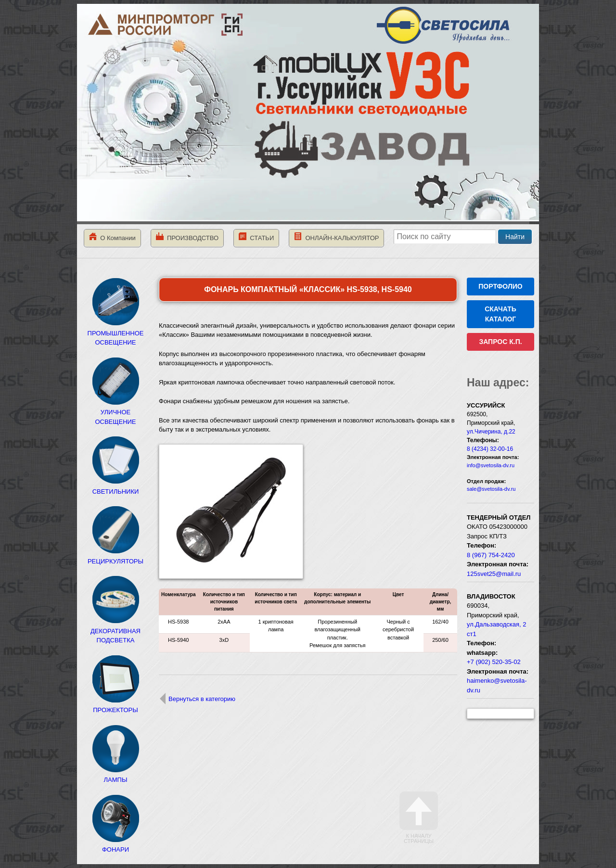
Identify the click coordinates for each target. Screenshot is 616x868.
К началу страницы (419, 818)
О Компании (112, 237)
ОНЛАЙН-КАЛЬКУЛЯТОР (336, 237)
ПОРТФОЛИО (500, 286)
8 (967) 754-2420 (491, 555)
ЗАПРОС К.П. (500, 342)
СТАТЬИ (256, 237)
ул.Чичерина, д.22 (491, 432)
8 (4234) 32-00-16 (490, 449)
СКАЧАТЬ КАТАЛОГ (500, 314)
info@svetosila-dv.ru (491, 465)
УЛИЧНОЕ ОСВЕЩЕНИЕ (115, 412)
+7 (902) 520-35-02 (494, 662)
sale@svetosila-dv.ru (491, 489)
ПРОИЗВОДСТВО (187, 237)
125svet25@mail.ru (494, 574)
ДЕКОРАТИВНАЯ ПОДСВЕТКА (115, 631)
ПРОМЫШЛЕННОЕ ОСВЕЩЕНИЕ (116, 333)
